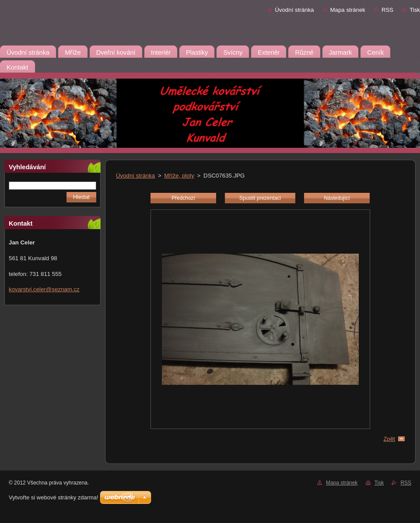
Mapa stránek (348, 10)
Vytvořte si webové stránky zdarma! (54, 497)
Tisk (415, 10)
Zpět (389, 439)
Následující (337, 198)
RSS (387, 10)
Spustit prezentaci (260, 198)
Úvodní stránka (294, 10)
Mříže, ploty (179, 176)
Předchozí (183, 198)
